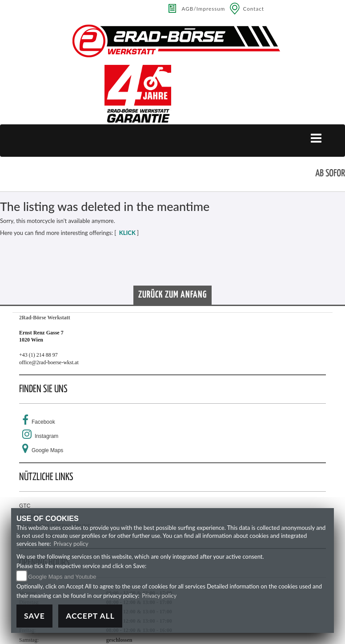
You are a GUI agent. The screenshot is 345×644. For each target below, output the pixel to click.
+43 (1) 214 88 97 (38, 355)
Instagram (46, 436)
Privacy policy (71, 544)
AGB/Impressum (204, 8)
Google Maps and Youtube (62, 577)
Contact (253, 8)
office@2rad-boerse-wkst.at (49, 362)
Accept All (90, 616)
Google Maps (47, 450)
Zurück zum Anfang (172, 295)
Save (34, 616)
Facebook (43, 422)
